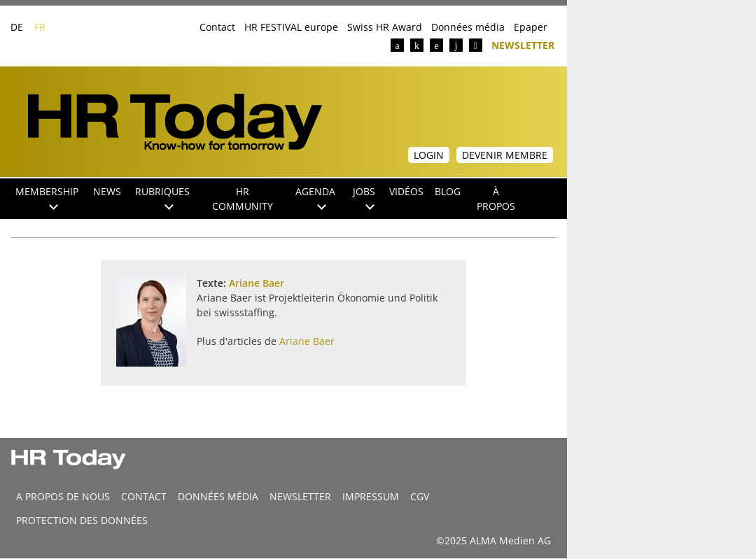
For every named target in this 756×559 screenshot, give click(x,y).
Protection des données (82, 520)
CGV (420, 496)
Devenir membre (505, 155)
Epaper (531, 27)
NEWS (107, 191)
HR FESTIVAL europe (291, 27)
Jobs (364, 197)
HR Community (243, 199)
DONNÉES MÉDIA (218, 496)
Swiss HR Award (385, 27)
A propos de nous (63, 496)
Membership (47, 197)
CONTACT (144, 496)
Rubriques (162, 197)
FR (40, 27)
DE (17, 27)
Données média (468, 27)
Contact (217, 27)
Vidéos (406, 191)
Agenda (315, 197)
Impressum (371, 496)
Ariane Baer (257, 283)
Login (429, 155)
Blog (448, 191)
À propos (496, 199)
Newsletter (523, 44)
